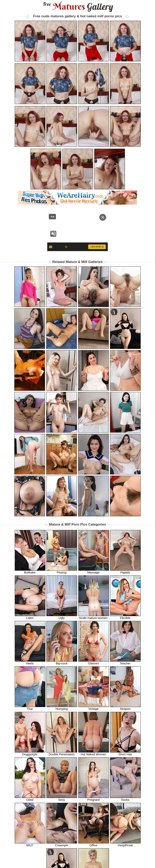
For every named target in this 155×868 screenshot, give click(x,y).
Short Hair (125, 753)
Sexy (62, 798)
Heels (30, 662)
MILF (30, 844)
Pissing (62, 571)
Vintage (94, 707)
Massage (94, 571)
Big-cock (62, 662)
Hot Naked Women (94, 753)
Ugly (62, 616)
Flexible (125, 616)
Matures (78, 7)
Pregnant (94, 798)
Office (94, 844)
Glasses (94, 662)
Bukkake (30, 571)
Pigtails (125, 571)
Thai (30, 707)
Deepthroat (125, 844)
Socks (125, 798)
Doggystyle (30, 753)
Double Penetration (62, 753)
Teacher (125, 662)
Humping (62, 707)
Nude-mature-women (94, 616)
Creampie (62, 844)
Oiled (30, 798)
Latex (30, 616)
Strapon (125, 707)
